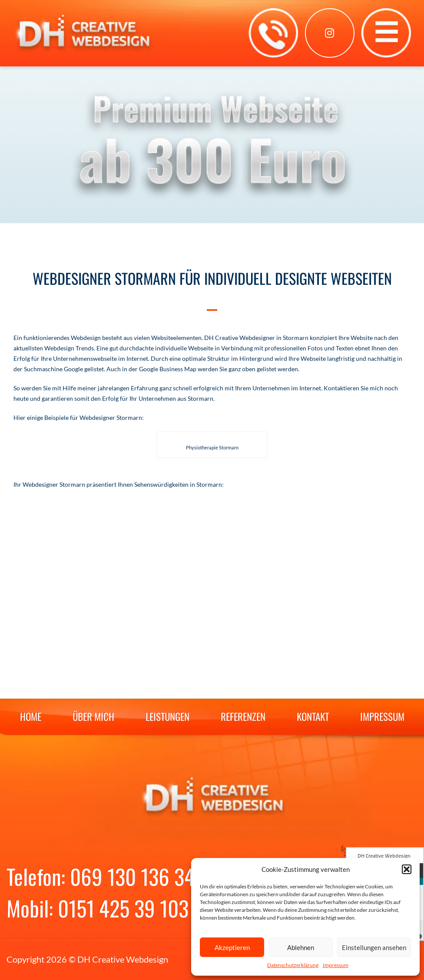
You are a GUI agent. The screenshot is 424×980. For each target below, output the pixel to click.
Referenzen (243, 716)
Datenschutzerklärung (293, 965)
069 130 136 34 (132, 876)
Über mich (93, 716)
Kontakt (313, 716)
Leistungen (167, 716)
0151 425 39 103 (123, 908)
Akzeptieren (232, 947)
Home (31, 716)
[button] (407, 869)
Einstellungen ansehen (374, 947)
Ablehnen (301, 947)
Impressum (336, 965)
